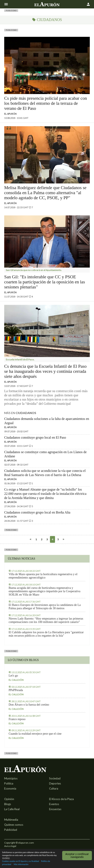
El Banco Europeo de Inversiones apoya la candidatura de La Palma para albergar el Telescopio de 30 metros (45, 607)
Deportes (55, 783)
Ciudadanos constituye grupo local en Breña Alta (37, 512)
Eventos (54, 804)
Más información (21, 865)
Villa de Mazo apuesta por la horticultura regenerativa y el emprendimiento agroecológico (43, 576)
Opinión (9, 799)
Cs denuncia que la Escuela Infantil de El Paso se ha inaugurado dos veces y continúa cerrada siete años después (45, 371)
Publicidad (11, 830)
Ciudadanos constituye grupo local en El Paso (35, 437)
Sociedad (55, 778)
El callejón (16, 680)
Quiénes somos (14, 825)
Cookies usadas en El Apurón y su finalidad (21, 861)
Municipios (11, 778)
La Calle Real (12, 809)
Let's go (13, 676)
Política (9, 783)
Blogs (8, 804)
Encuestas (55, 809)
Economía (10, 788)
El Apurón (10, 114)
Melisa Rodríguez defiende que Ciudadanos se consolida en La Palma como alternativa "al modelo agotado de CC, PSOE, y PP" (45, 193)
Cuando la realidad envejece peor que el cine (35, 734)
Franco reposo (17, 719)
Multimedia (11, 820)
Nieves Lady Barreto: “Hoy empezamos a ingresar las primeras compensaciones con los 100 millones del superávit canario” (46, 620)
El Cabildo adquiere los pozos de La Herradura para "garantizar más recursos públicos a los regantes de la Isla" (46, 634)
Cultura (54, 788)
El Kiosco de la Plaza (61, 799)
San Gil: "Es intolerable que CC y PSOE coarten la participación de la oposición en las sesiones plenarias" (45, 282)
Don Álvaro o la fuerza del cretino (29, 705)
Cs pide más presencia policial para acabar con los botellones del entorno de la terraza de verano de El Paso (46, 103)
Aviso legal (10, 846)
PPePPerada (16, 690)
